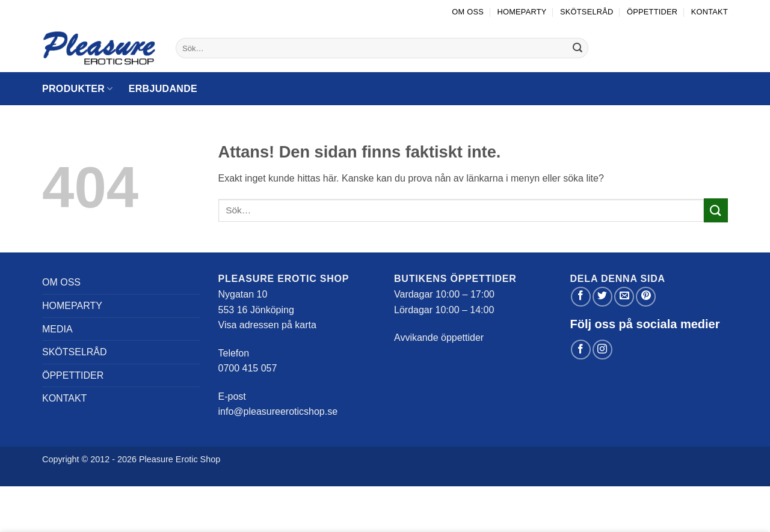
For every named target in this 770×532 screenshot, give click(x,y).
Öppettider (652, 12)
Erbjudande (163, 89)
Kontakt (710, 12)
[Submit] (577, 48)
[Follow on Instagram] (602, 350)
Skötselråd (587, 12)
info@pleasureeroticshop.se (278, 411)
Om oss (468, 12)
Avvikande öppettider (439, 338)
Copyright (61, 459)
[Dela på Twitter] (602, 297)
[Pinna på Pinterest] (646, 297)
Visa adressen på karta (267, 325)
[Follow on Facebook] (581, 350)
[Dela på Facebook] (581, 297)
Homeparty (522, 12)
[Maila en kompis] (624, 297)
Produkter (78, 89)
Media (57, 329)
